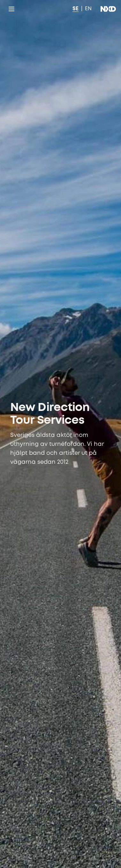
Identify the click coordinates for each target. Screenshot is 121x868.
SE (76, 9)
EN (88, 9)
